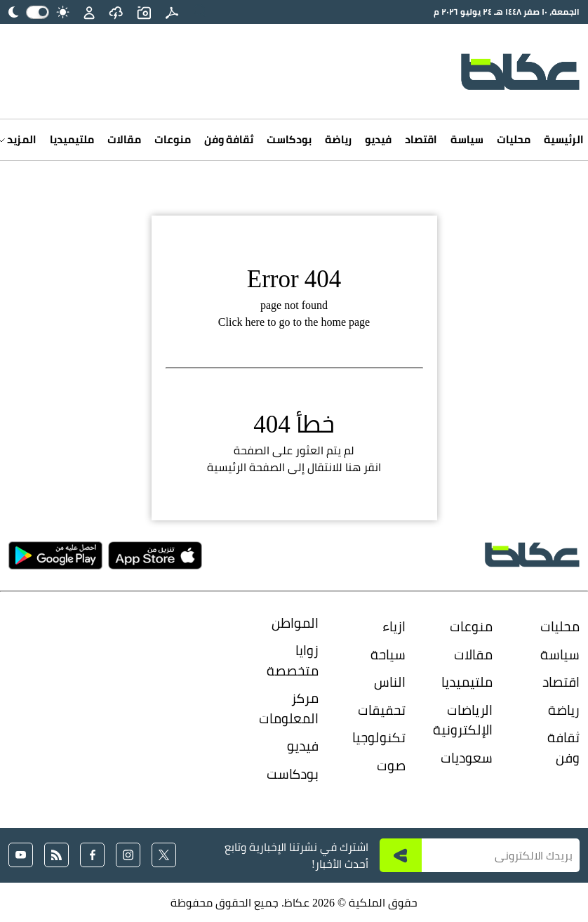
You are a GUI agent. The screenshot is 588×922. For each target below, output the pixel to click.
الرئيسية (564, 139)
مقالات (124, 139)
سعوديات (467, 758)
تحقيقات (382, 710)
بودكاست (289, 139)
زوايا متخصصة (293, 660)
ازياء (394, 626)
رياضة (338, 139)
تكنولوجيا (379, 737)
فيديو (378, 139)
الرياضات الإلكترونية (466, 720)
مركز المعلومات (292, 708)
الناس (390, 682)
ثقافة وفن (229, 139)
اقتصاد (421, 139)
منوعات (173, 139)
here (255, 322)
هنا (353, 467)
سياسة (467, 139)
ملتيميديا (72, 139)
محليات (514, 139)
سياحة (388, 654)
